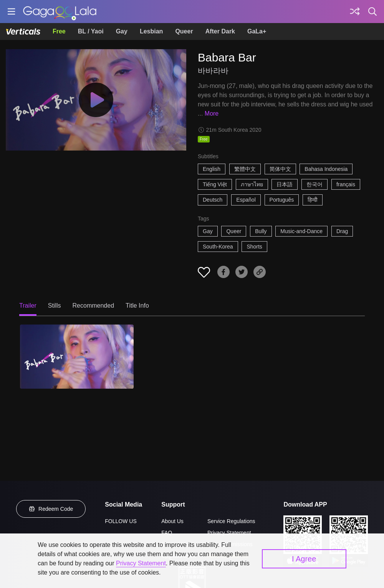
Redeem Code (51, 509)
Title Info (137, 306)
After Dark (220, 31)
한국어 (314, 184)
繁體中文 (245, 169)
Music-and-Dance (301, 231)
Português (282, 200)
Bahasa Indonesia (326, 169)
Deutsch (213, 200)
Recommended (94, 306)
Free (59, 31)
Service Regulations (231, 521)
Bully (261, 231)
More (212, 113)
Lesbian (151, 31)
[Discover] (355, 12)
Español (246, 200)
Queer (184, 31)
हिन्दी (313, 200)
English (212, 169)
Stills (55, 306)
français (346, 184)
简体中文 (280, 169)
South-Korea (218, 247)
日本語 (285, 184)
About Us (172, 521)
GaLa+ (257, 31)
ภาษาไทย (252, 184)
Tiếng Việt (215, 184)
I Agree (304, 559)
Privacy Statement (229, 533)
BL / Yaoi (91, 31)
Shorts (254, 247)
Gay (122, 31)
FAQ (167, 533)
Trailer (28, 306)
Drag (342, 231)
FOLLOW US (121, 521)
